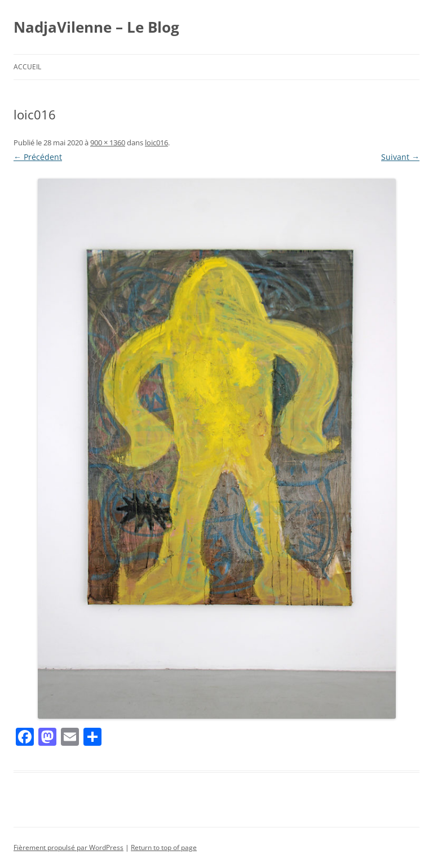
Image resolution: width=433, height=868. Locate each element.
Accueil (27, 67)
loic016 (156, 143)
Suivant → (400, 157)
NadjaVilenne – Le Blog (96, 27)
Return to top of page (164, 847)
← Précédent (38, 157)
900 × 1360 (108, 143)
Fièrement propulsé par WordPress (69, 847)
